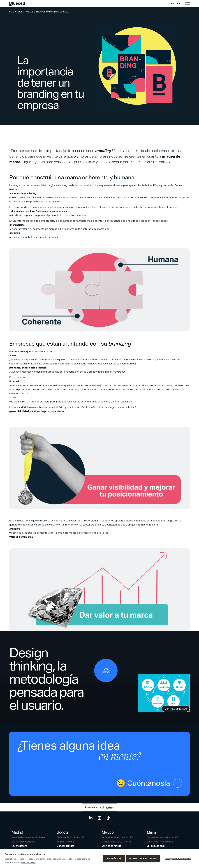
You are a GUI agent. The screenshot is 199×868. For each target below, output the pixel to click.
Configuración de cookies (178, 859)
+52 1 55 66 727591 (111, 846)
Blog (12, 12)
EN (178, 4)
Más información (29, 862)
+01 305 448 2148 (156, 846)
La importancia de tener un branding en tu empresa (43, 12)
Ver (106, 671)
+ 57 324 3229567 (66, 846)
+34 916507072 (19, 846)
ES (172, 4)
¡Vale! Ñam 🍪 (114, 859)
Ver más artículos (176, 709)
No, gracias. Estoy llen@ (143, 858)
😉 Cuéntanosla (149, 783)
